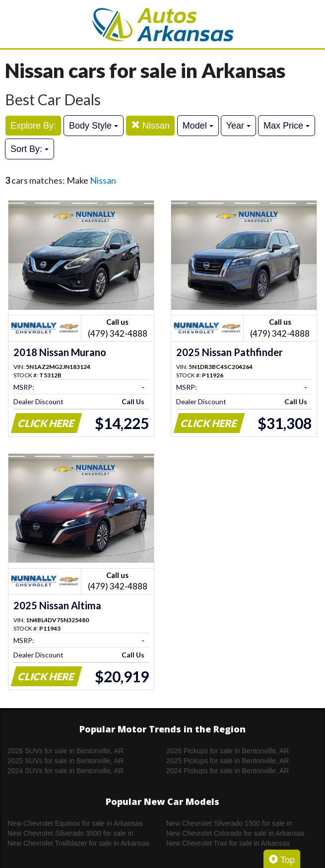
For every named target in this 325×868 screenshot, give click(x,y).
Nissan (150, 125)
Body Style (94, 126)
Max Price (287, 126)
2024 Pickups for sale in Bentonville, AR (227, 771)
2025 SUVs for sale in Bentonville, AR (65, 761)
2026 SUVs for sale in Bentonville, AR (65, 751)
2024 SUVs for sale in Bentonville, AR (65, 771)
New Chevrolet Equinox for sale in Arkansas (75, 823)
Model (198, 126)
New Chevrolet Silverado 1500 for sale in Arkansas (229, 824)
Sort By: (30, 149)
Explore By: (33, 126)
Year (238, 126)
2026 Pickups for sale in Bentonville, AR (227, 751)
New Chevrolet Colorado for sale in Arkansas (235, 833)
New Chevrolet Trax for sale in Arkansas (228, 843)
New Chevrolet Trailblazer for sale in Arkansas (78, 843)
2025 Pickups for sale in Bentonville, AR (227, 761)
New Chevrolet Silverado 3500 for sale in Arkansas (70, 834)
